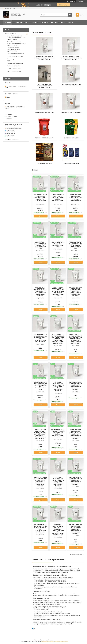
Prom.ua (52, 640)
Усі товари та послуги (76, 555)
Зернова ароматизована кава (71, 85)
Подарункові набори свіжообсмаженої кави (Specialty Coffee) (45, 86)
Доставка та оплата (58, 23)
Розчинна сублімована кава (44, 138)
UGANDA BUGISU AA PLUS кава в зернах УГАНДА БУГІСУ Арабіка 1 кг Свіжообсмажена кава (58, 433)
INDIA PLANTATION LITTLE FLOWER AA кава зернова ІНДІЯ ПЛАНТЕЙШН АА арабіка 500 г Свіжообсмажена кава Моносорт (75, 339)
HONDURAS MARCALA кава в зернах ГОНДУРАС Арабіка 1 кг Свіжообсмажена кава (40, 245)
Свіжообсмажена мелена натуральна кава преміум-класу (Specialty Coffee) (71, 58)
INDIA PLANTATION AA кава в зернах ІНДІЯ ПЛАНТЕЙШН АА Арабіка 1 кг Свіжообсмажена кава (75, 245)
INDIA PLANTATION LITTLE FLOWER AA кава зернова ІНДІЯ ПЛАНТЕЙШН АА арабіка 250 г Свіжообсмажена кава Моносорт (58, 339)
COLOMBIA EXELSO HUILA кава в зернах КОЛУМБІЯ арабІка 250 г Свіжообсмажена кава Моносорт (40, 338)
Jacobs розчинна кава (71, 138)
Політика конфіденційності (61, 642)
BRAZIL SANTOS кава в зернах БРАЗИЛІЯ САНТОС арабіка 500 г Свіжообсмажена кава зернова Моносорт (75, 434)
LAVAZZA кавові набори (71, 163)
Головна (8, 23)
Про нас (35, 23)
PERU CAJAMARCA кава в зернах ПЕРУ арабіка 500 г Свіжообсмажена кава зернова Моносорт (75, 481)
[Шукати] (70, 15)
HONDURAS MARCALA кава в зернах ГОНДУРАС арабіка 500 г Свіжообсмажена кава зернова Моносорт (58, 386)
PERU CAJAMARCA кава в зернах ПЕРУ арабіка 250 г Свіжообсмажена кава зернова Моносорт (75, 386)
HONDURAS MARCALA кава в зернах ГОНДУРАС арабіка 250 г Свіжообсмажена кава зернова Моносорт (58, 482)
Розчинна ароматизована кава (71, 113)
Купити (41, 216)
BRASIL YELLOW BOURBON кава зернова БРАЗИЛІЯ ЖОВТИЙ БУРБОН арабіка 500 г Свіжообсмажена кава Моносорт (40, 434)
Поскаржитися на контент (47, 642)
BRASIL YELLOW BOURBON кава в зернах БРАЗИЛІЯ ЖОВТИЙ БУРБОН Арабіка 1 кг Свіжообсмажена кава (58, 291)
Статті (70, 23)
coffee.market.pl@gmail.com (14, 128)
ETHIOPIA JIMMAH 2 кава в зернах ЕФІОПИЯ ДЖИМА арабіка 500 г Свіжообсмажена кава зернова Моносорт (75, 529)
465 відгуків (72, 1)
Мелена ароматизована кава (44, 113)
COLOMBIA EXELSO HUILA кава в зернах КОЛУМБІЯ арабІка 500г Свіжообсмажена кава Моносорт (40, 528)
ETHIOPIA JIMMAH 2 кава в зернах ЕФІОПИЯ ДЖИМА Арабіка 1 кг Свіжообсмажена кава (58, 198)
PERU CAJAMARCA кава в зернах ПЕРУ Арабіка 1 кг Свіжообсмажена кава (58, 244)
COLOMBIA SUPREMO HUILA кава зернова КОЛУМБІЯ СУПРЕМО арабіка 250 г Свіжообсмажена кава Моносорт (58, 530)
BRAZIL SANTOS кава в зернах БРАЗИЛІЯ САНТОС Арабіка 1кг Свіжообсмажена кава (75, 198)
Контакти (44, 23)
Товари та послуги (21, 23)
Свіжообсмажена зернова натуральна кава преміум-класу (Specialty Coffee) (44, 58)
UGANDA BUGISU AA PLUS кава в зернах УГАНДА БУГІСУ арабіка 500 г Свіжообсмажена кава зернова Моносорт (40, 482)
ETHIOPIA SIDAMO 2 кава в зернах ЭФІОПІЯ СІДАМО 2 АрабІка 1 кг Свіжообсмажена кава (40, 198)
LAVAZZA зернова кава (45, 163)
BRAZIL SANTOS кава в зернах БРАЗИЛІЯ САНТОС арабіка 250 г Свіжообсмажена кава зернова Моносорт (40, 291)
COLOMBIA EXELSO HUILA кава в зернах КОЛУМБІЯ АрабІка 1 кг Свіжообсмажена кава (40, 386)
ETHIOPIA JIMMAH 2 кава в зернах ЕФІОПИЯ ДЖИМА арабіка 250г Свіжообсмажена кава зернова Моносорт (75, 291)
